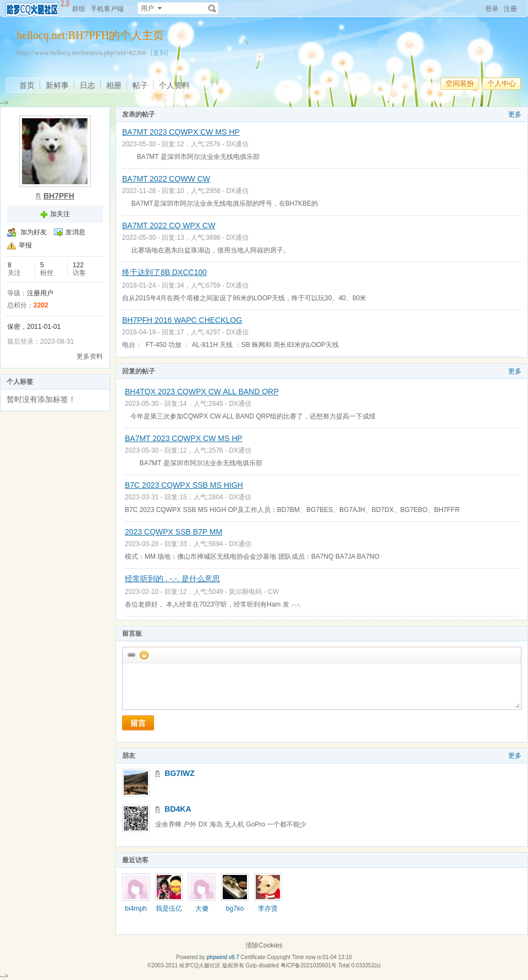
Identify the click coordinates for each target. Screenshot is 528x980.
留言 (138, 723)
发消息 (75, 232)
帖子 (140, 85)
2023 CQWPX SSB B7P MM (174, 532)
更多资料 (90, 356)
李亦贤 (268, 909)
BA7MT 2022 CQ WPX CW (169, 225)
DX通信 (237, 144)
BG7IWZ (179, 773)
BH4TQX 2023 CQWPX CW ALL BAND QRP (202, 392)
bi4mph (136, 909)
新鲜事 (57, 85)
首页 (27, 85)
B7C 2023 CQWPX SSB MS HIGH (184, 485)
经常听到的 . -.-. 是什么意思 (172, 579)
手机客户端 (107, 9)
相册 (114, 85)
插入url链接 (131, 654)
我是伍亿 (169, 909)
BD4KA (178, 809)
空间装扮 (460, 83)
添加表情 (144, 654)
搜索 (212, 8)
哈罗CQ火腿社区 (200, 965)
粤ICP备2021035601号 (309, 965)
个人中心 (502, 83)
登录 (492, 9)
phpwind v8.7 (223, 957)
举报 (25, 245)
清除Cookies (264, 945)
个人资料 (174, 85)
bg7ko (235, 909)
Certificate (253, 957)
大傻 (202, 909)
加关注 (60, 214)
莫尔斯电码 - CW (254, 592)
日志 (87, 85)
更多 (515, 114)
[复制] (159, 53)
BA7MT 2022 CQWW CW (166, 179)
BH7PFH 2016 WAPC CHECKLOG (182, 320)
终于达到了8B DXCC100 (164, 272)
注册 (510, 9)
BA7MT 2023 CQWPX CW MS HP (181, 132)
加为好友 (34, 232)
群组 (79, 9)
